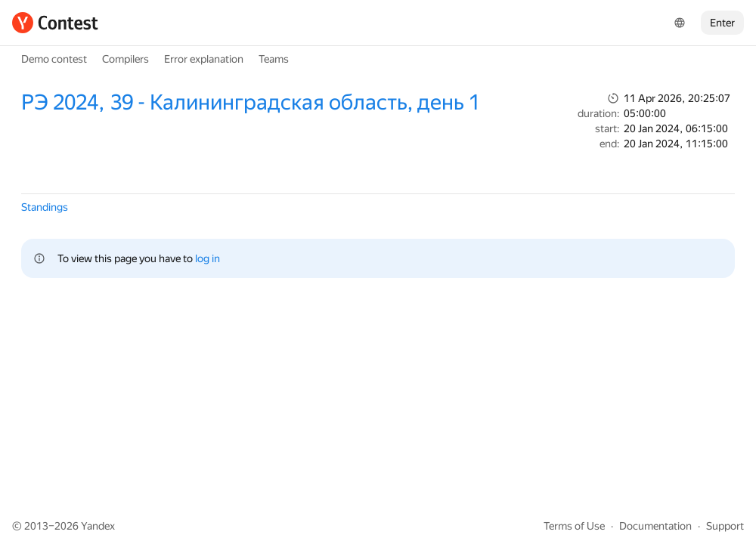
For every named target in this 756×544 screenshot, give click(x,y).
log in (208, 258)
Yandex (98, 526)
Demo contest (54, 59)
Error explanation (204, 59)
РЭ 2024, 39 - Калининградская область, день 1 (251, 102)
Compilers (125, 59)
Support (725, 526)
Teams (274, 59)
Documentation (655, 526)
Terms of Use (574, 526)
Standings (45, 207)
